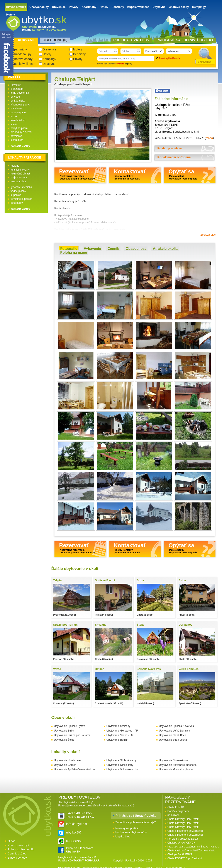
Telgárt (87, 84)
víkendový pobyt (20, 105)
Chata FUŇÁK (176, 807)
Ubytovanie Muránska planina (176, 770)
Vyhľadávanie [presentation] (22, 40)
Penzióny (118, 7)
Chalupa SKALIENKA (180, 854)
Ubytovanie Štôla (64, 740)
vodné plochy (18, 191)
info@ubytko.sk (77, 824)
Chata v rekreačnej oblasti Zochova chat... (192, 851)
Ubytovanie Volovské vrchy (122, 770)
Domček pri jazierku (179, 811)
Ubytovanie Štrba (64, 731)
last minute (17, 140)
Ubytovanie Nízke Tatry (120, 765)
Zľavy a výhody (17, 858)
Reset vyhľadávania (169, 58)
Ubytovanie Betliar (117, 740)
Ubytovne (159, 7)
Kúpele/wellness (138, 7)
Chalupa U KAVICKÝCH (182, 843)
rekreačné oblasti (21, 174)
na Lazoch (174, 815)
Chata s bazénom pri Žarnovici (185, 831)
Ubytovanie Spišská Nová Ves (176, 726)
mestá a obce (19, 181)
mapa (209, 138)
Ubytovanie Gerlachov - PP (122, 731)
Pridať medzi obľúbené (174, 157)
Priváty (74, 7)
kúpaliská (16, 195)
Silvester (16, 85)
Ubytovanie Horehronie (67, 760)
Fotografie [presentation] (69, 249)
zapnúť (128, 64)
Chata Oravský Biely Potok (183, 819)
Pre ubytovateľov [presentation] (131, 40)
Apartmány (89, 7)
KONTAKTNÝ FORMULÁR (84, 861)
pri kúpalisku (18, 101)
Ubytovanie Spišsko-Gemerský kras (75, 770)
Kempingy (199, 7)
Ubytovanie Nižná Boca (173, 735)
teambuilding (18, 120)
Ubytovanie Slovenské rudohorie (178, 765)
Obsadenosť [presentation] (136, 249)
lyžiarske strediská (21, 187)
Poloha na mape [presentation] (74, 253)
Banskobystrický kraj (186, 132)
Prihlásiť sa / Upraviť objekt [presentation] (185, 40)
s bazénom (17, 89)
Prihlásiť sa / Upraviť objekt (136, 816)
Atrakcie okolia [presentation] (165, 249)
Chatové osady (179, 7)
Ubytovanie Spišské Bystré (70, 726)
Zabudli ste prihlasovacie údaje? (136, 822)
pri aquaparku (19, 112)
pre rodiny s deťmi (21, 132)
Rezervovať (77, 174)
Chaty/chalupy (39, 7)
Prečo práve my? (19, 845)
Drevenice (59, 7)
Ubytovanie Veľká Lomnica (175, 731)
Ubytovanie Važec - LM (120, 735)
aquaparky (17, 203)
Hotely (104, 7)
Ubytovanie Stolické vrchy (121, 760)
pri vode (15, 97)
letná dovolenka (20, 93)
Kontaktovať (130, 174)
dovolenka (17, 136)
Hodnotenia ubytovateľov (131, 832)
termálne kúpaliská (22, 199)
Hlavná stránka (16, 7)
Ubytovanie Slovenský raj (174, 760)
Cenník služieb (17, 853)
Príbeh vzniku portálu (21, 849)
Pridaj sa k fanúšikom (80, 850)
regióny (15, 166)
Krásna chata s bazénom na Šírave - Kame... (194, 847)
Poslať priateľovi (170, 148)
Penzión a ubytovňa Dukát (183, 839)
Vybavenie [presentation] (92, 249)
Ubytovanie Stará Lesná (173, 740)
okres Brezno (163, 132)
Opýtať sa (183, 174)
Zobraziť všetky (20, 146)
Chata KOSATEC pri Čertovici (185, 858)
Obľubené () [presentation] (55, 40)
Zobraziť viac (208, 235)
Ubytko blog (123, 836)
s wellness (17, 109)
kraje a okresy (19, 178)
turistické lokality (20, 170)
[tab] (69, 249)
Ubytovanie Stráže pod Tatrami (72, 735)
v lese (14, 124)
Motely (11, 15)
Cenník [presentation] (113, 249)
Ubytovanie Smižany (118, 726)
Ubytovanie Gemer (65, 765)
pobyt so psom (19, 128)
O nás (12, 841)
